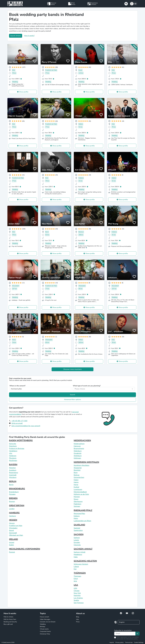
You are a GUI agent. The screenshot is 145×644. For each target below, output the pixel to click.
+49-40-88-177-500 (19, 421)
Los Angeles (78, 598)
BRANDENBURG (17, 489)
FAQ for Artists (8, 617)
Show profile (24, 92)
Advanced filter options (72, 400)
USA (76, 585)
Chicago (77, 591)
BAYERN (13, 465)
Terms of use (129, 642)
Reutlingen (13, 461)
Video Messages (45, 619)
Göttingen (77, 458)
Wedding (43, 624)
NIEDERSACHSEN (82, 440)
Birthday (43, 627)
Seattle (76, 600)
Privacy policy (120, 642)
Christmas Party (45, 634)
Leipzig (76, 540)
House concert (44, 617)
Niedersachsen (79, 444)
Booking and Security (10, 622)
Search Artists (16, 36)
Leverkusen (78, 489)
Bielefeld (77, 470)
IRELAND (13, 539)
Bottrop (77, 475)
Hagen (76, 480)
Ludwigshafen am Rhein (82, 521)
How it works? (29, 36)
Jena (75, 581)
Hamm (76, 482)
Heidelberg (13, 451)
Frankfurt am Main (16, 526)
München (12, 468)
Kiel (75, 569)
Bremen (12, 502)
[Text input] (125, 634)
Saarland (77, 528)
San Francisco (79, 603)
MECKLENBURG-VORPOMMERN (25, 549)
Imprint (112, 642)
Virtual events (44, 629)
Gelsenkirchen (79, 477)
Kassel (11, 530)
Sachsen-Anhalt (80, 552)
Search (72, 395)
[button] (133, 4)
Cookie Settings (139, 642)
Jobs (78, 619)
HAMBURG (14, 513)
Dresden (77, 542)
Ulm (11, 453)
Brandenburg (14, 492)
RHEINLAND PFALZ (83, 510)
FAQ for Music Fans (10, 619)
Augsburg (13, 470)
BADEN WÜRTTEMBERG (21, 440)
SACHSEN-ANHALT (83, 549)
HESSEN (13, 520)
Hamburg (12, 516)
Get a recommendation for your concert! (26, 426)
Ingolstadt (13, 475)
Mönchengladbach (80, 492)
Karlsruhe (13, 444)
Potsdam (12, 494)
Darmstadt (13, 533)
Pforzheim (13, 458)
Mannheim (13, 446)
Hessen (12, 523)
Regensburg (13, 473)
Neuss (76, 499)
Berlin (11, 485)
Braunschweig (79, 449)
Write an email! (17, 423)
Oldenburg (78, 451)
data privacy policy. (132, 639)
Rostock (12, 552)
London (12, 509)
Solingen (77, 506)
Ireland (12, 542)
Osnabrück (78, 453)
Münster (77, 497)
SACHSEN (79, 534)
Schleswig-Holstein (81, 564)
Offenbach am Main (16, 535)
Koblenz (77, 516)
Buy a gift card (8, 624)
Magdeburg (78, 555)
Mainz (76, 518)
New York (77, 593)
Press (78, 622)
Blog (78, 617)
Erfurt (76, 579)
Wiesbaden (13, 528)
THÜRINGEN (80, 573)
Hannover (77, 446)
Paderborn (77, 504)
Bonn (76, 473)
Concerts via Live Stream (48, 622)
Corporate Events (45, 631)
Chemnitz (77, 545)
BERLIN (13, 481)
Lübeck (76, 567)
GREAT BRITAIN (17, 505)
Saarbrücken (78, 530)
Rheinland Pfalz (79, 514)
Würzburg (13, 477)
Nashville (77, 596)
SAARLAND (79, 525)
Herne (76, 485)
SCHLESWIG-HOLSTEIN (85, 561)
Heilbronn (13, 456)
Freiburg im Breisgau (17, 449)
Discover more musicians (73, 369)
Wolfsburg (78, 456)
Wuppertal (78, 468)
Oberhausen (78, 502)
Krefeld (76, 487)
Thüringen (77, 576)
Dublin (11, 545)
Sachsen (77, 538)
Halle (76, 557)
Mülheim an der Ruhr (81, 494)
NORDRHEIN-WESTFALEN (86, 462)
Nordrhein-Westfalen (81, 465)
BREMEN (13, 498)
